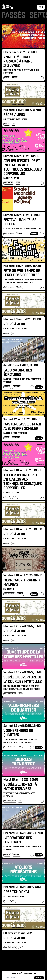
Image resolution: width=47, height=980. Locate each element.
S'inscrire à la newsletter (23, 974)
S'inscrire (39, 978)
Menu (41, 7)
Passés (14, 16)
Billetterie (34, 234)
